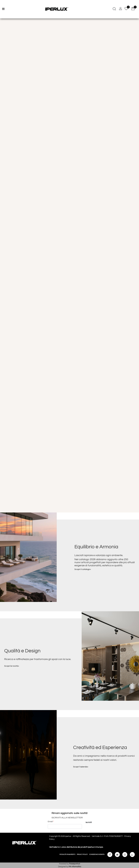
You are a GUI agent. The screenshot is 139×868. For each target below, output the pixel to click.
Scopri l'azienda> (81, 767)
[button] (89, 823)
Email (51, 822)
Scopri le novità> (12, 666)
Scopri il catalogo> (83, 569)
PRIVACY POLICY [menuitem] (82, 854)
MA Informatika (75, 867)
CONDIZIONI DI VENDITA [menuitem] (97, 854)
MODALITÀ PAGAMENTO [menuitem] (67, 854)
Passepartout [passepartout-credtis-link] (75, 864)
